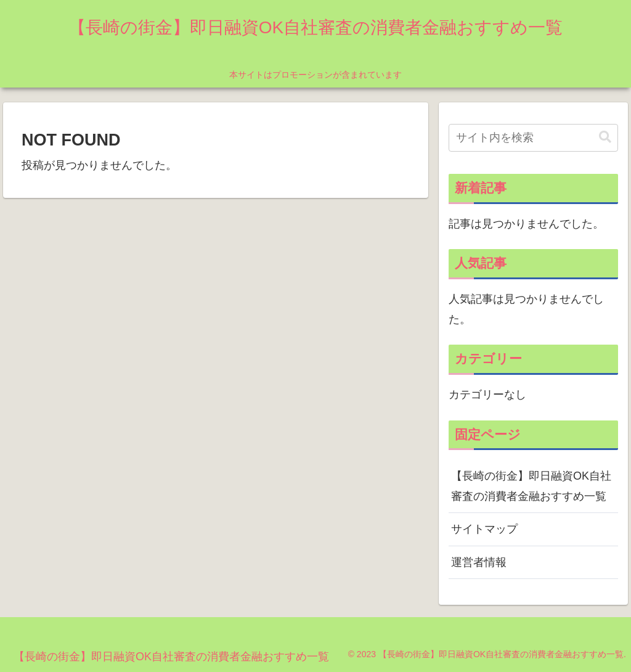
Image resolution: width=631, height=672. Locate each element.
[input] (533, 138)
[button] (605, 137)
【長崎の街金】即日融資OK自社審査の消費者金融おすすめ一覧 (531, 486)
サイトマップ (484, 529)
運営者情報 (479, 562)
